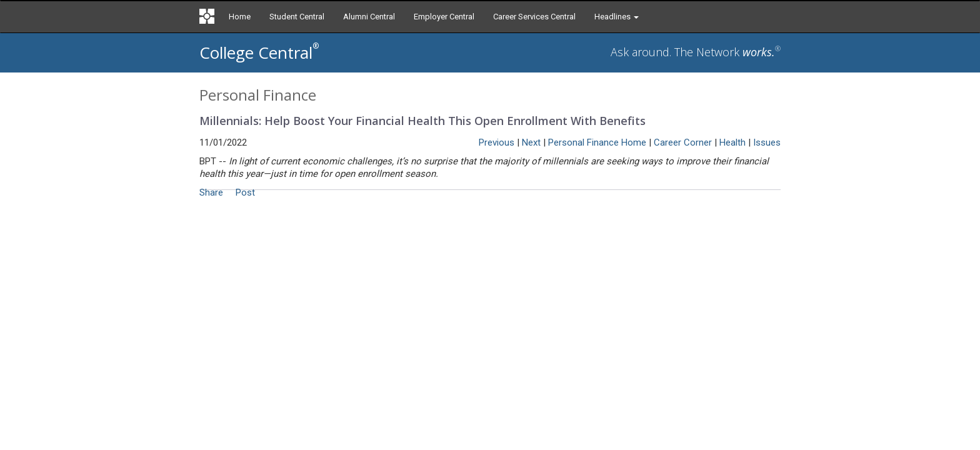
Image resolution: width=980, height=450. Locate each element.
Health (732, 142)
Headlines (617, 17)
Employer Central (444, 17)
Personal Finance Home (597, 142)
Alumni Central (369, 17)
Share (211, 192)
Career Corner (683, 142)
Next (531, 142)
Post (245, 192)
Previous (497, 142)
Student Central (297, 17)
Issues (767, 142)
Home (240, 17)
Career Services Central (534, 17)
